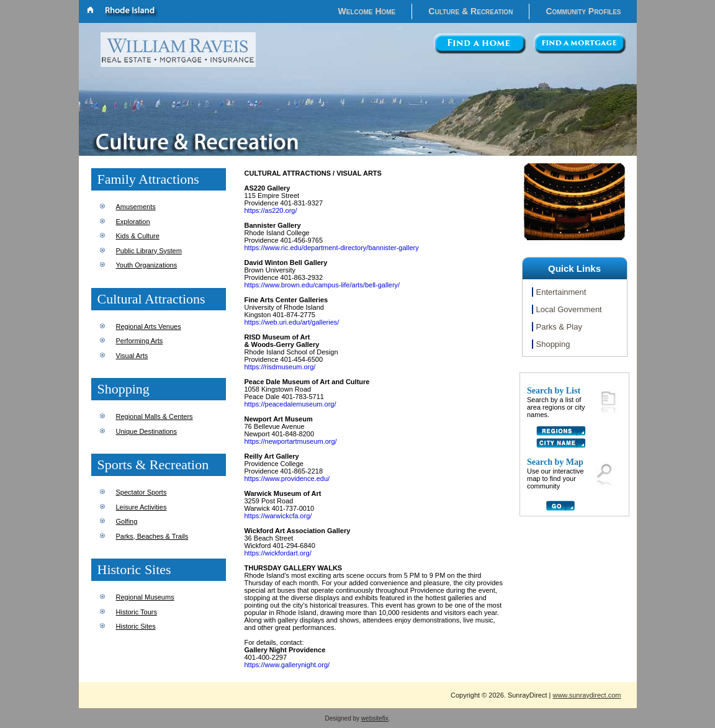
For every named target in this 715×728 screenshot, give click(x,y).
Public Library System (149, 251)
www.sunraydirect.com (587, 695)
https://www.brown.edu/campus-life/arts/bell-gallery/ (322, 285)
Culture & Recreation (470, 11)
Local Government (569, 309)
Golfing (127, 521)
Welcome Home (367, 11)
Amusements (136, 207)
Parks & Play (559, 327)
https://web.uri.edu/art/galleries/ (292, 322)
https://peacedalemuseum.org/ (290, 404)
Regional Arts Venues (149, 326)
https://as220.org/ (271, 210)
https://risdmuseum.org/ (280, 367)
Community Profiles (583, 11)
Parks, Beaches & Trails (152, 536)
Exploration (133, 222)
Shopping (553, 344)
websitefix (375, 718)
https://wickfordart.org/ (278, 553)
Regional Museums (145, 597)
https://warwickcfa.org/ (278, 516)
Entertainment (561, 292)
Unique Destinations (146, 431)
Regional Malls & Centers (155, 416)
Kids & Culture (138, 236)
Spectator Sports (142, 492)
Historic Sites (136, 626)
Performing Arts (140, 341)
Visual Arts (132, 356)
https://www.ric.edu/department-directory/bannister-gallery (332, 248)
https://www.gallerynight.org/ (287, 665)
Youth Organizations (147, 265)
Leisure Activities (142, 507)
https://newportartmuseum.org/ (291, 441)
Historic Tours (137, 612)
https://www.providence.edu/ (287, 479)
